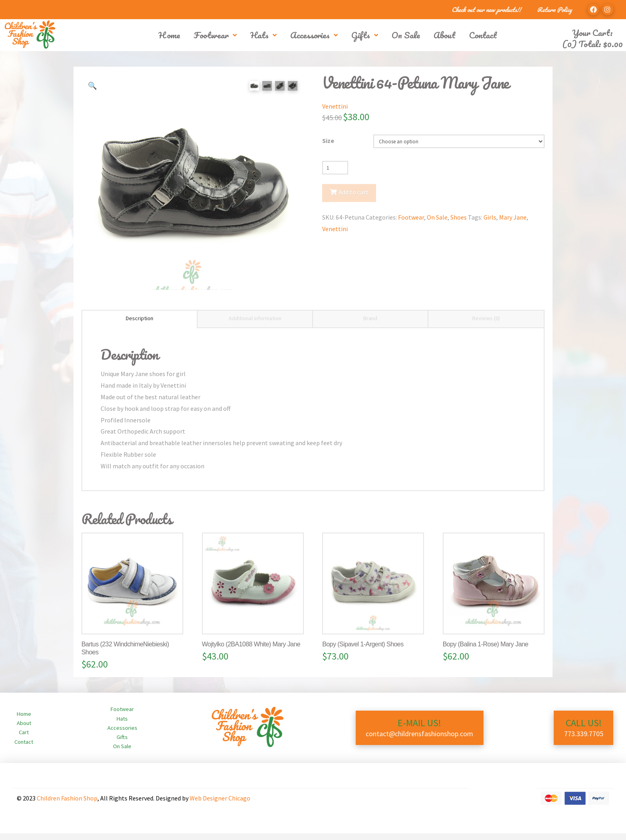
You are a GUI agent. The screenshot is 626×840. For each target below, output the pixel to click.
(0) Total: (592, 44)
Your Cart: (592, 33)
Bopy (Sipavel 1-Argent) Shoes (363, 651)
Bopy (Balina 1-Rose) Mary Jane (485, 651)
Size (328, 141)
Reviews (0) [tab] (486, 325)
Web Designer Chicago (220, 805)
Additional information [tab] (255, 325)
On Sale (437, 217)
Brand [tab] (370, 325)
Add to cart (354, 192)
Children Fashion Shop (67, 805)
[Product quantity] (335, 168)
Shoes (459, 217)
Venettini (335, 106)
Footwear (411, 217)
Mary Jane (513, 217)
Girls (490, 217)
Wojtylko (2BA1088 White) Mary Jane (251, 651)
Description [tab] (140, 325)
